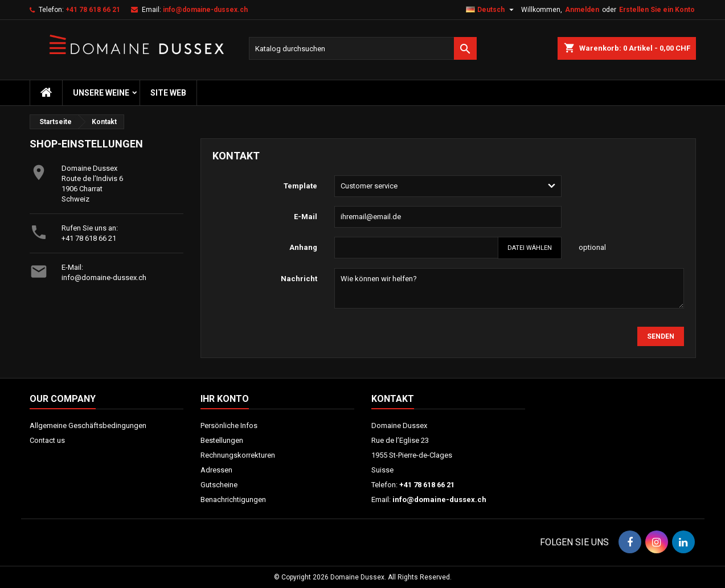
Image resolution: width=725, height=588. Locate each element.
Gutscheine (219, 485)
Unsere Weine (101, 93)
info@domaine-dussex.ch (205, 10)
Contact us (47, 440)
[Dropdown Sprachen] (491, 10)
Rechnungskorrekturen (238, 455)
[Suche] (363, 48)
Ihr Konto (225, 399)
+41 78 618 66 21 (93, 10)
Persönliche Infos (229, 425)
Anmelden (582, 10)
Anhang (303, 247)
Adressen (216, 470)
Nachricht (299, 279)
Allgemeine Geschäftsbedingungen (88, 425)
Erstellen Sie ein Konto (657, 10)
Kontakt (393, 399)
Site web (168, 93)
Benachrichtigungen (233, 499)
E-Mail (306, 217)
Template (300, 186)
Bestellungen (222, 440)
